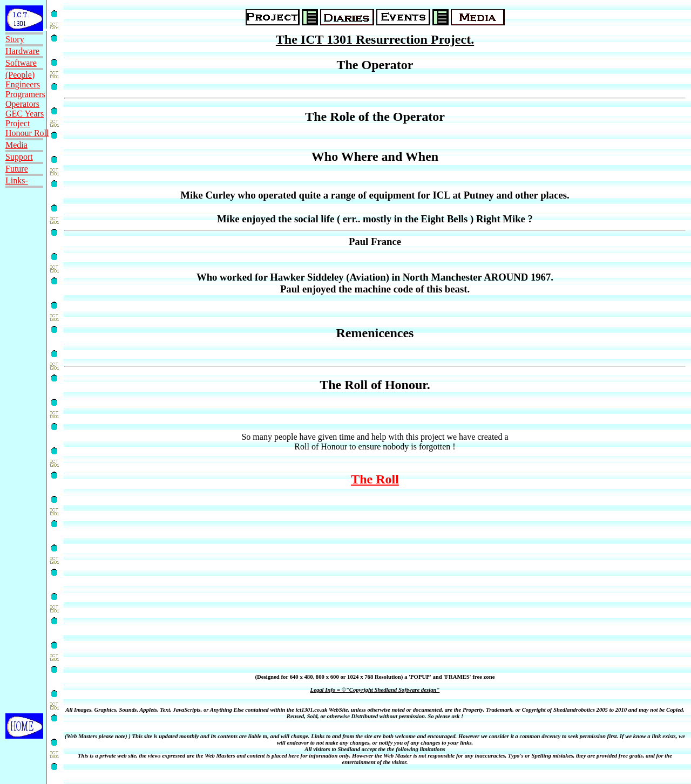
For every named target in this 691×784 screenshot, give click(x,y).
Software (21, 63)
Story (15, 39)
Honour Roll (27, 133)
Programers (25, 94)
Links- (17, 180)
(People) (20, 75)
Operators (22, 104)
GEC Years (25, 114)
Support (19, 157)
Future (17, 169)
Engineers (23, 84)
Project (18, 123)
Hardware (22, 51)
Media (16, 145)
